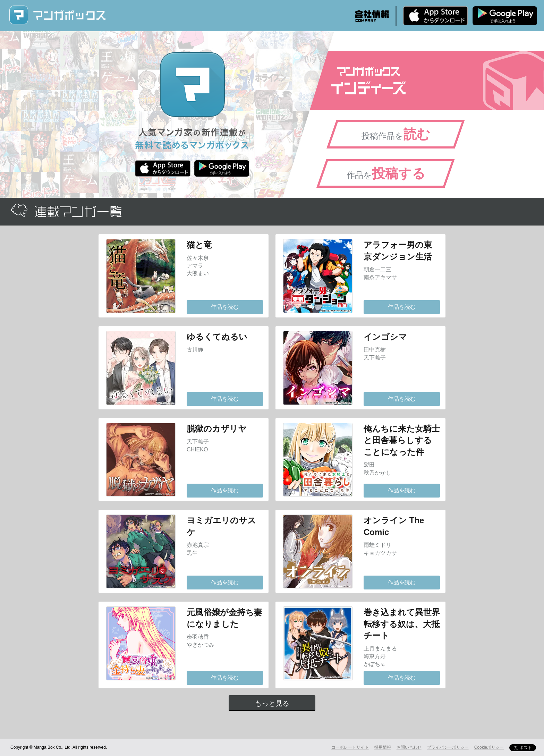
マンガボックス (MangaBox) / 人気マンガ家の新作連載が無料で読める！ (57, 15)
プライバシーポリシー (448, 747)
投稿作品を (396, 134)
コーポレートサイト (350, 747)
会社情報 (372, 16)
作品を (386, 173)
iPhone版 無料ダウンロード (435, 16)
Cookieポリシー (489, 747)
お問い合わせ (409, 747)
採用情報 (383, 747)
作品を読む (225, 307)
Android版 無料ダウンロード (505, 16)
